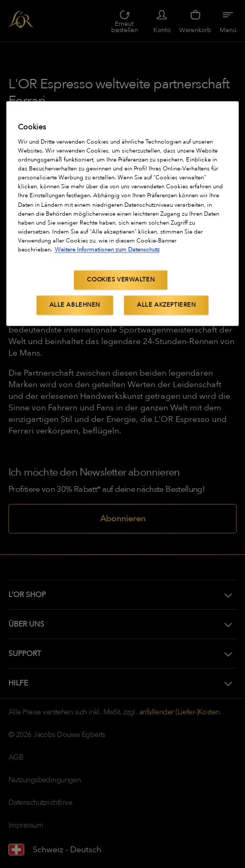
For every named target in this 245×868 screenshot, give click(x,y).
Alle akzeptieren (166, 305)
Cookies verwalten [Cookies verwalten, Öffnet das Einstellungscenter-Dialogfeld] (121, 280)
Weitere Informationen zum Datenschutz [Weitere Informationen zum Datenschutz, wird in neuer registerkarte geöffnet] (107, 250)
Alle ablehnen (75, 305)
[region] (123, 213)
